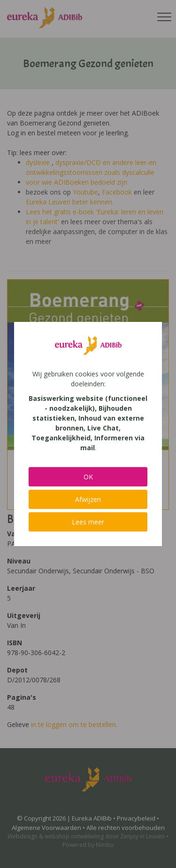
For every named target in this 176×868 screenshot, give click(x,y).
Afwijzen (88, 499)
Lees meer (88, 522)
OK (88, 477)
